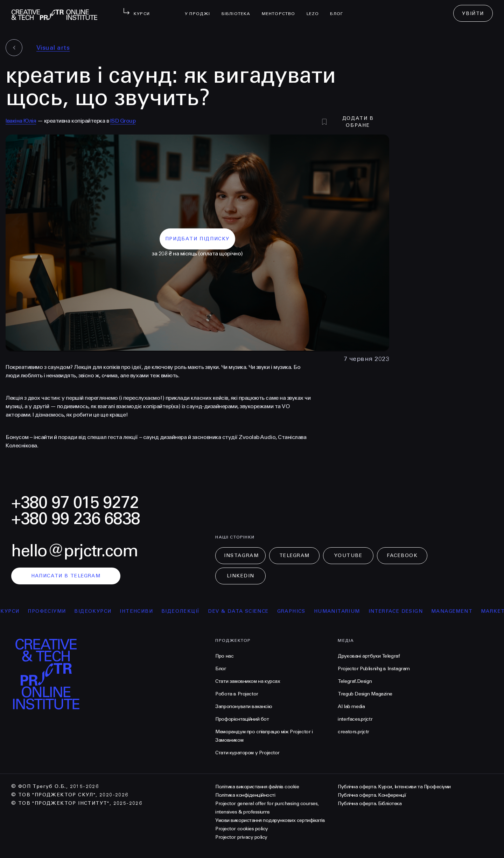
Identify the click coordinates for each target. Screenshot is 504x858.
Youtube (348, 555)
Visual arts (53, 48)
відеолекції (184, 611)
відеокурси (96, 611)
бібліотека (239, 9)
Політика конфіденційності (245, 795)
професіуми (50, 611)
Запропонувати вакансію (244, 706)
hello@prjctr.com (75, 551)
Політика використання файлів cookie (257, 787)
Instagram (241, 555)
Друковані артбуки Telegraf (369, 656)
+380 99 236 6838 (76, 519)
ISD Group (123, 121)
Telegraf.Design (355, 681)
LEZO (316, 9)
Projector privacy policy (241, 837)
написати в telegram (66, 576)
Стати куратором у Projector (247, 753)
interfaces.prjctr (355, 719)
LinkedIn (241, 576)
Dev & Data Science (241, 611)
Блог (339, 9)
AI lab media (351, 706)
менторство (281, 9)
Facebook (402, 555)
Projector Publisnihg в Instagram (374, 669)
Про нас (224, 656)
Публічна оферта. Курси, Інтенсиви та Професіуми (394, 787)
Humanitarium (340, 611)
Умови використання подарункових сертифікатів (270, 820)
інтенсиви (139, 611)
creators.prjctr (353, 732)
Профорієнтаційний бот (242, 719)
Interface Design (398, 611)
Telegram (295, 555)
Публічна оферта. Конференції (372, 795)
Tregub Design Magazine (365, 694)
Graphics (294, 611)
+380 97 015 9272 (75, 503)
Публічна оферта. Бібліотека (370, 804)
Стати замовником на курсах (248, 681)
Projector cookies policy (241, 829)
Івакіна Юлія (21, 121)
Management (455, 611)
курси (13, 611)
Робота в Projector (237, 694)
